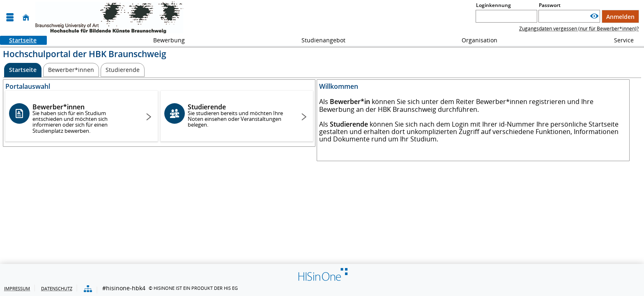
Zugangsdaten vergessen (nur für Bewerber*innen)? (579, 29)
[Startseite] (26, 17)
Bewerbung (164, 40)
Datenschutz (57, 288)
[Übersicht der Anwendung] (88, 289)
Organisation (475, 40)
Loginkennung (493, 5)
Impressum (17, 288)
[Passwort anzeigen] (594, 16)
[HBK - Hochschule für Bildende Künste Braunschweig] (109, 17)
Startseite (18, 40)
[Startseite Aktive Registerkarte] (23, 70)
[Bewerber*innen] (71, 70)
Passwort (550, 5)
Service (619, 40)
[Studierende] (123, 70)
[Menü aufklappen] (10, 17)
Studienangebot (319, 40)
